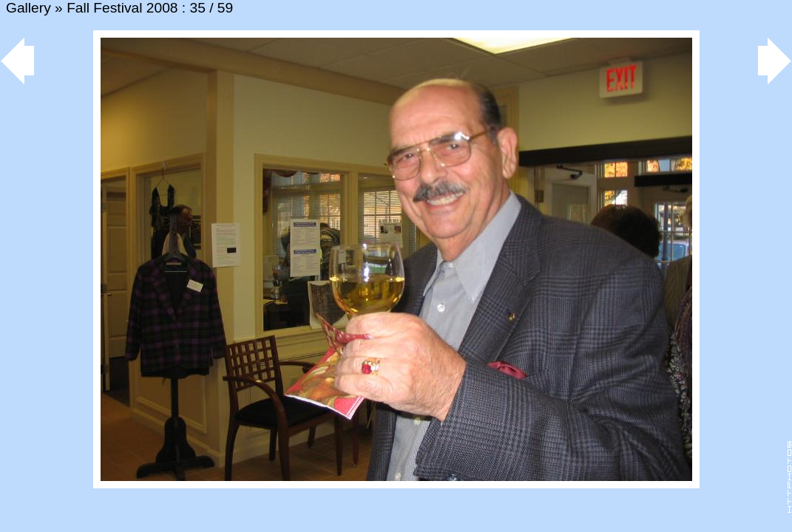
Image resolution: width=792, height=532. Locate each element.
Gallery (28, 8)
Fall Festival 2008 (122, 8)
